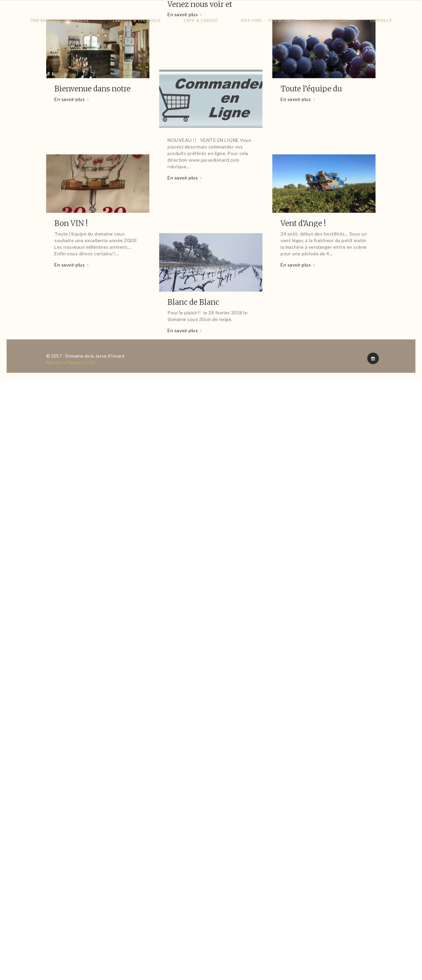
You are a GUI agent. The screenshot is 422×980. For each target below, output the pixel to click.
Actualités (333, 20)
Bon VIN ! (71, 223)
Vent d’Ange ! (303, 223)
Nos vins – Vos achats (269, 20)
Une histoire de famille (60, 20)
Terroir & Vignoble (136, 20)
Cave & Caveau (201, 20)
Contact (381, 20)
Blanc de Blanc (193, 302)
